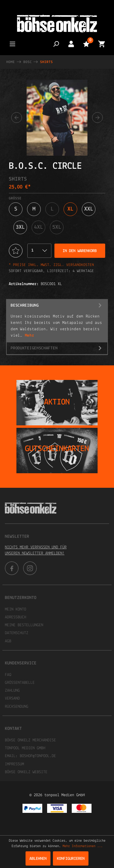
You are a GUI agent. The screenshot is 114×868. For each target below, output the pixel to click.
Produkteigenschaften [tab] (57, 348)
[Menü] (12, 44)
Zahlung (12, 691)
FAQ (8, 675)
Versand (12, 698)
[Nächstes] (97, 118)
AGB (8, 641)
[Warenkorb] (102, 44)
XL (71, 209)
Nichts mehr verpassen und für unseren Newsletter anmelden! (36, 550)
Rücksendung (17, 707)
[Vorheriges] (17, 118)
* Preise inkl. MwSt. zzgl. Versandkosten (51, 265)
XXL (89, 209)
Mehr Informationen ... (83, 846)
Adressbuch (16, 617)
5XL (57, 227)
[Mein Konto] (71, 44)
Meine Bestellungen (24, 625)
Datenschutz (17, 633)
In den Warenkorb (80, 251)
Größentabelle (20, 683)
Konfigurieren (71, 859)
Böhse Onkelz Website (26, 772)
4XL (39, 227)
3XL (20, 227)
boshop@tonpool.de (38, 756)
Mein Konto (16, 609)
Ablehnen (38, 859)
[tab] (57, 321)
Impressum (14, 764)
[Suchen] (56, 44)
